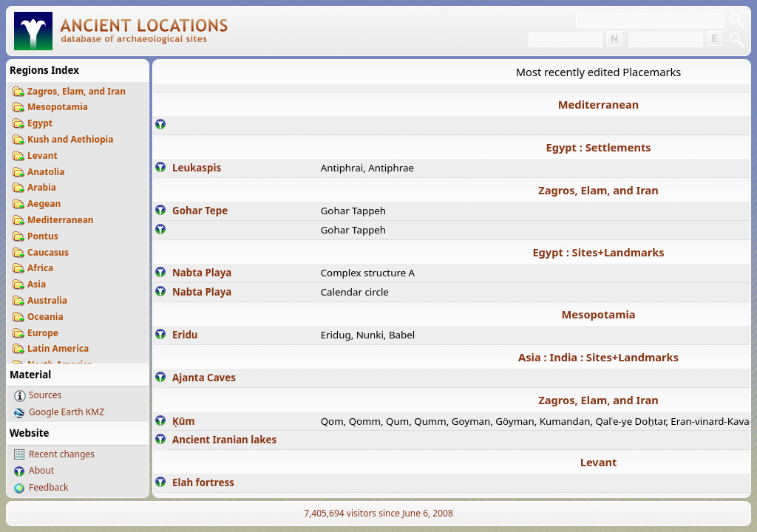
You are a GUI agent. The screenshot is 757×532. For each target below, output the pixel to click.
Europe (43, 333)
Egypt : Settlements (598, 147)
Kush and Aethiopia (70, 139)
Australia (47, 300)
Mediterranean (61, 220)
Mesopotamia (58, 107)
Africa (40, 268)
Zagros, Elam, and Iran (77, 91)
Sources (45, 395)
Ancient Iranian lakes (224, 440)
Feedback (48, 487)
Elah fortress (203, 482)
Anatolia (46, 172)
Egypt (40, 123)
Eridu (185, 335)
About (41, 470)
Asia (37, 284)
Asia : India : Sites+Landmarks (598, 357)
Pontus (43, 236)
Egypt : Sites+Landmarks (598, 252)
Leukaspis (197, 168)
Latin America (58, 348)
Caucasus (48, 252)
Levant (43, 156)
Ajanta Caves (204, 378)
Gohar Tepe (200, 211)
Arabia (42, 187)
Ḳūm (183, 421)
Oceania (45, 317)
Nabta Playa (202, 273)
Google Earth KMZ (67, 412)
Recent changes (62, 454)
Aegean (44, 204)
